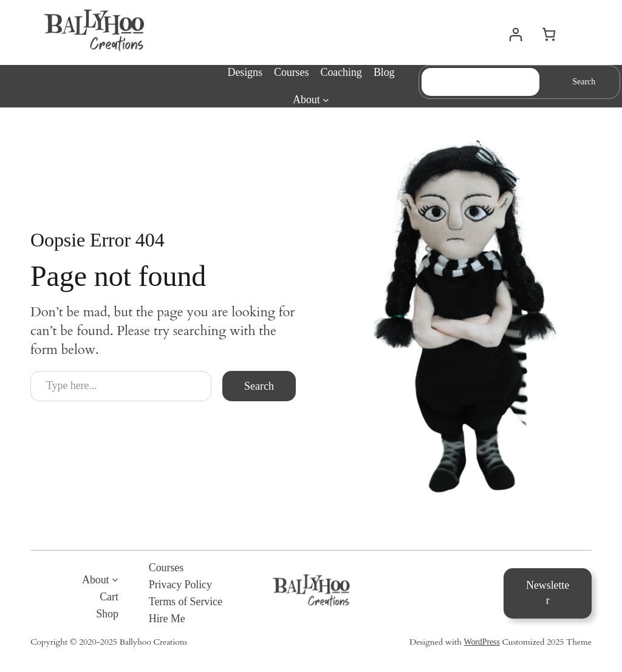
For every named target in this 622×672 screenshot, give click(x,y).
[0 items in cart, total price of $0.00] (549, 34)
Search (584, 82)
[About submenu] (326, 100)
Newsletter (548, 593)
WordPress (481, 642)
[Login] (515, 34)
